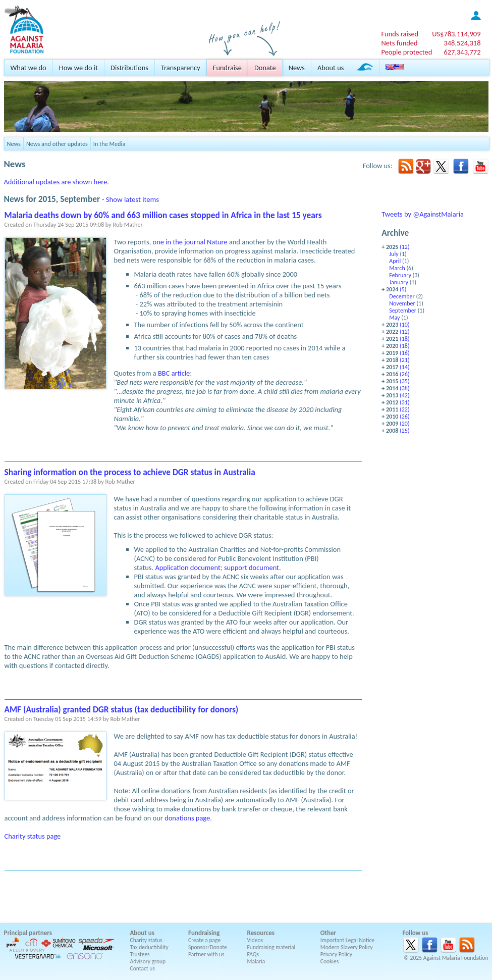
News (297, 68)
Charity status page (33, 836)
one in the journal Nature (190, 242)
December (402, 296)
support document (252, 568)
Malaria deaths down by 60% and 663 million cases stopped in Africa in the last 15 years (163, 215)
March (397, 268)
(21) (404, 360)
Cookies (330, 961)
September (403, 311)
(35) (404, 381)
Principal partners (28, 933)
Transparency (181, 68)
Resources (261, 933)
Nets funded (399, 43)
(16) (404, 353)
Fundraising (204, 933)
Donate (265, 68)
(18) (404, 339)
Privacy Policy (336, 954)
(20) (404, 424)
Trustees (140, 954)
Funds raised (400, 34)
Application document (187, 568)
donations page (187, 818)
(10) (404, 325)
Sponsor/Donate (208, 947)
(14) (404, 367)
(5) (403, 289)
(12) (404, 247)
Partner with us (206, 954)
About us (331, 68)
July (394, 254)
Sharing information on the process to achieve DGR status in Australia (130, 472)
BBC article (174, 373)
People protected (406, 52)
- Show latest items (130, 199)
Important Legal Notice (347, 940)
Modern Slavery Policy (347, 947)
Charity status (146, 940)
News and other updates (57, 144)
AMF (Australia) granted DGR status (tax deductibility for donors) (122, 710)
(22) (404, 409)
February (400, 275)
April (395, 261)
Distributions (129, 68)
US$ (456, 34)
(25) (404, 431)
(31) (404, 402)
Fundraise (227, 68)
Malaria (256, 961)
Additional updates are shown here (56, 182)
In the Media (109, 144)
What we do (29, 68)
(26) (404, 374)
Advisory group (148, 961)
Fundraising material (271, 947)
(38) (404, 388)
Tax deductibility (149, 947)
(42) (404, 395)
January (399, 282)
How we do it (78, 68)
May (394, 318)
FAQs (253, 954)
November (402, 303)
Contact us (143, 968)
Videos (255, 940)
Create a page (204, 940)
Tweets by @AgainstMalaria (423, 214)
